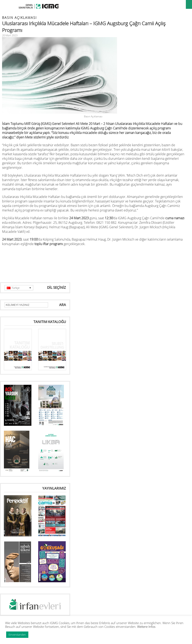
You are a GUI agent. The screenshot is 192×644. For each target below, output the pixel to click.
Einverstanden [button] (17, 635)
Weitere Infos (146, 627)
